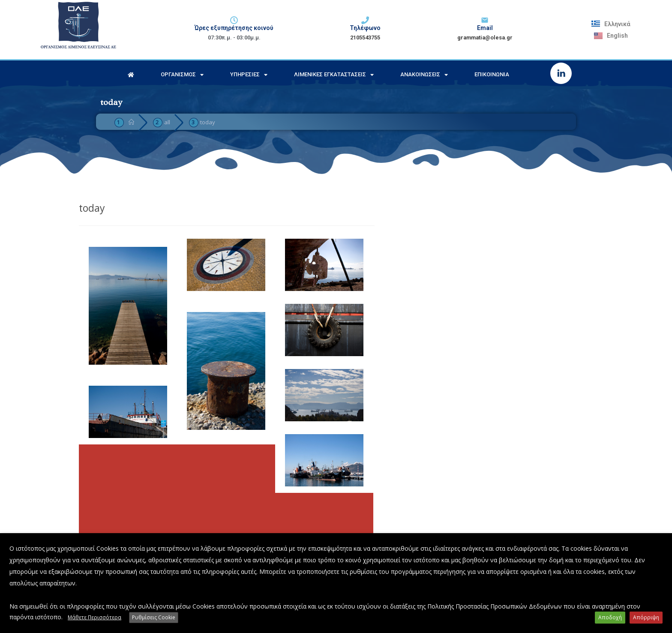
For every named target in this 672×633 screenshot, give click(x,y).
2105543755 (365, 37)
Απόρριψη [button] (646, 617)
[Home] (131, 122)
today (208, 122)
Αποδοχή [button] (610, 617)
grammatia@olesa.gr (485, 37)
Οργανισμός (182, 75)
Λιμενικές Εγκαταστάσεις (334, 75)
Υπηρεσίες (249, 75)
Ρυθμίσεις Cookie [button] (154, 617)
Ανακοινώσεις (424, 75)
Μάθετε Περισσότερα (94, 617)
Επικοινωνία (492, 74)
